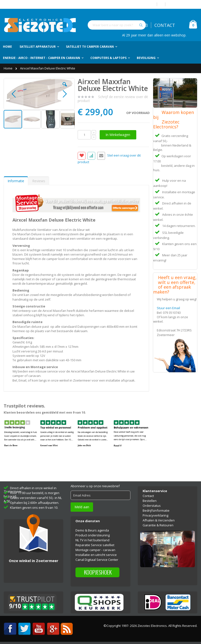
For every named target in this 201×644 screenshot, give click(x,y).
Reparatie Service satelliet (95, 545)
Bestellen (150, 501)
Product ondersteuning (93, 535)
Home (8, 68)
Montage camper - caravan (95, 550)
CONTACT (165, 25)
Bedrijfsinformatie (156, 510)
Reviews (39, 181)
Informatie (16, 181)
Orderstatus (152, 506)
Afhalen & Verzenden (159, 520)
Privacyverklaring (155, 515)
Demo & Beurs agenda (92, 530)
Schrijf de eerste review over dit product (113, 99)
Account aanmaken (183, 4)
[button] (65, 88)
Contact (148, 496)
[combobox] (117, 25)
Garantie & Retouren (158, 525)
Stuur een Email (168, 308)
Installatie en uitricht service (96, 555)
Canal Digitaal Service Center (97, 560)
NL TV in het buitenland (92, 540)
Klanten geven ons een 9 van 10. (34, 508)
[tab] (16, 181)
